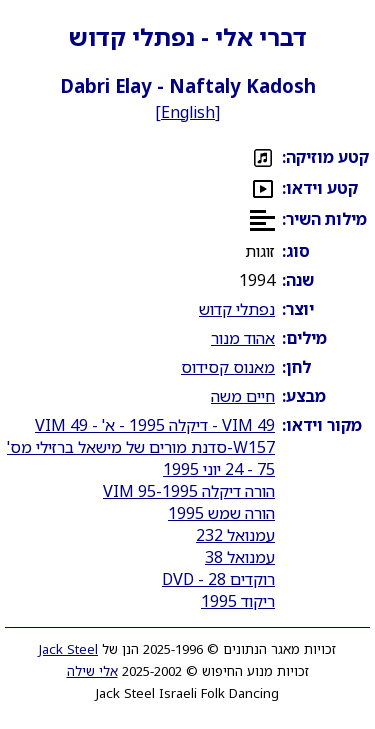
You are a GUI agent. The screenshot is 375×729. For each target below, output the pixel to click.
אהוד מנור (243, 338)
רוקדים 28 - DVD (218, 579)
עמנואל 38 (240, 557)
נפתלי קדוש (237, 309)
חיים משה (243, 396)
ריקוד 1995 (238, 601)
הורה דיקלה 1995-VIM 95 (189, 491)
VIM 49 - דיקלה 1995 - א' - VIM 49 (155, 425)
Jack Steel (68, 649)
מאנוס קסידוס (228, 367)
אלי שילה (92, 671)
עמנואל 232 (235, 535)
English (188, 112)
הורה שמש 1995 (221, 513)
